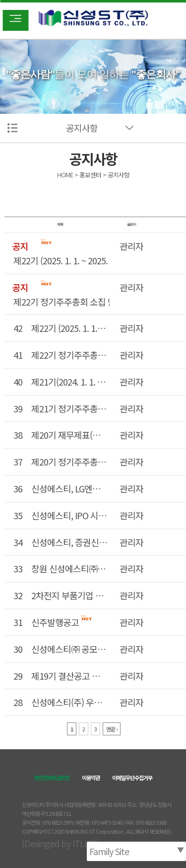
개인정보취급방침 (52, 778)
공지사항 (82, 128)
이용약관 (91, 778)
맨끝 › (112, 729)
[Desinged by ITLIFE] (60, 843)
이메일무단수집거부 (132, 778)
